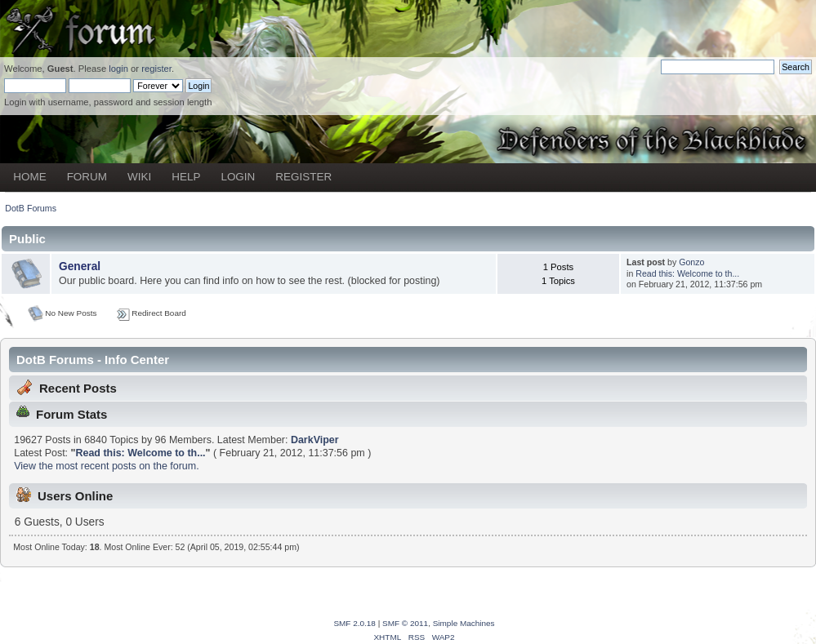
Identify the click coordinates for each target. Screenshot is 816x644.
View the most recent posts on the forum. (106, 466)
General (80, 266)
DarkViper (315, 440)
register (156, 69)
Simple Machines (464, 623)
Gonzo (691, 262)
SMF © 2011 (405, 623)
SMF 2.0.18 (354, 623)
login (118, 69)
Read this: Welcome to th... (687, 273)
